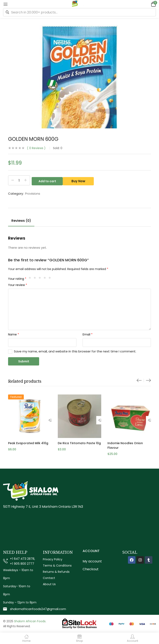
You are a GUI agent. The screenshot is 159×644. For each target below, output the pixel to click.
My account (92, 561)
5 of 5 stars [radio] (51, 279)
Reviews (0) (21, 221)
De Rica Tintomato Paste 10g (79, 443)
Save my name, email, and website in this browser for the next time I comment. (75, 351)
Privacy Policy (53, 559)
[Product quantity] (19, 180)
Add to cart (47, 180)
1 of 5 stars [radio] (31, 279)
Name (14, 334)
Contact (49, 578)
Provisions (33, 194)
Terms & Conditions (57, 566)
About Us (49, 584)
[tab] (21, 221)
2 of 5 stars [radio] (36, 279)
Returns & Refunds (56, 572)
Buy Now (80, 180)
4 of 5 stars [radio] (46, 279)
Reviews (36, 148)
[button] (153, 4)
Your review (18, 285)
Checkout (91, 569)
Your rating (17, 279)
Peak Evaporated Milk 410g (28, 443)
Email (88, 334)
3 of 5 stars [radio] (41, 279)
